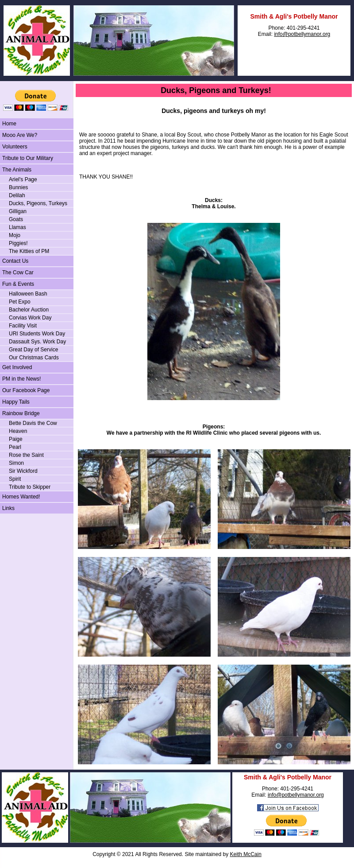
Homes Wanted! (21, 497)
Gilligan (18, 211)
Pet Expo (20, 302)
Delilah (17, 195)
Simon (16, 463)
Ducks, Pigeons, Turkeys (38, 203)
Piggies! (18, 243)
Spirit (15, 479)
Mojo (15, 235)
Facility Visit (23, 326)
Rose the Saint (26, 455)
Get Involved (17, 367)
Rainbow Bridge (21, 413)
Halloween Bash (28, 294)
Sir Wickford (23, 471)
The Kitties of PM (29, 251)
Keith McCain (245, 854)
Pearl (15, 447)
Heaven (18, 431)
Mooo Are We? (20, 135)
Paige (16, 439)
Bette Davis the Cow (33, 423)
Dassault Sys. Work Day (37, 342)
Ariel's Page (23, 179)
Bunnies (18, 187)
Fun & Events (18, 284)
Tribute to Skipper (30, 487)
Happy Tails (16, 402)
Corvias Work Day (30, 318)
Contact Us (15, 261)
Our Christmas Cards (34, 358)
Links (8, 508)
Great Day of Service (33, 350)
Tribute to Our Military (28, 158)
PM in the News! (21, 379)
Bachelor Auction (29, 310)
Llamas (17, 227)
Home (9, 124)
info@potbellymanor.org (302, 34)
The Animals (17, 170)
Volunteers (15, 147)
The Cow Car (18, 272)
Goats (16, 219)
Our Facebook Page (26, 390)
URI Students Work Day (37, 334)
